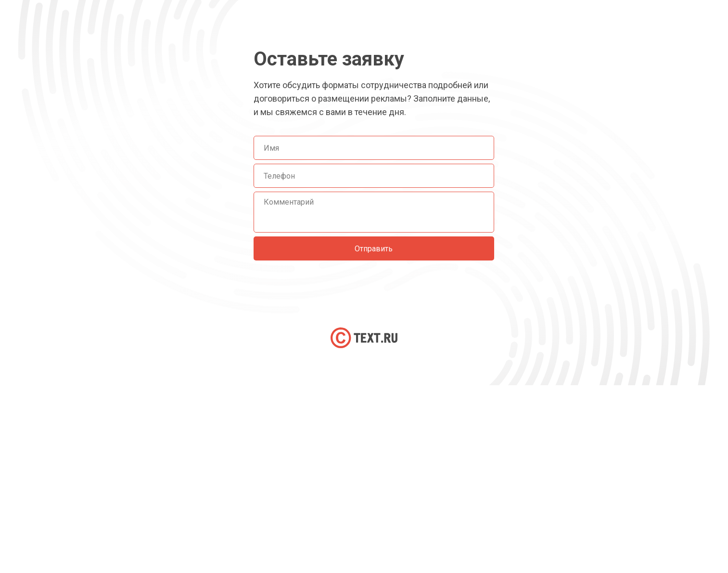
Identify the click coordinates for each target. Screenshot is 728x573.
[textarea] (374, 212)
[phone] (374, 176)
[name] (374, 148)
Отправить (374, 249)
